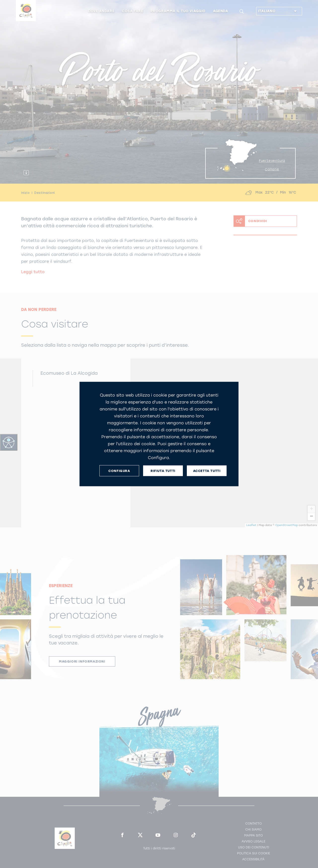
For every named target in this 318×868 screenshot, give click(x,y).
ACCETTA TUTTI (207, 471)
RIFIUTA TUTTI (163, 471)
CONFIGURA (119, 471)
